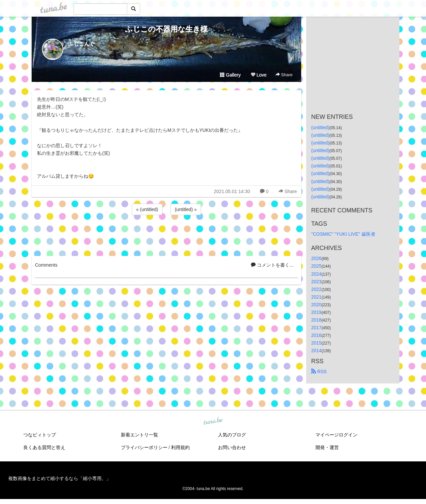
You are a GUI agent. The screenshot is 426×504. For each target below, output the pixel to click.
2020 (316, 305)
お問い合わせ (232, 447)
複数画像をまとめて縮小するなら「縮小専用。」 (60, 478)
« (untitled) (147, 209)
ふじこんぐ (82, 44)
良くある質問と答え (44, 447)
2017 (316, 328)
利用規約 (180, 447)
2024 (316, 274)
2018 (316, 320)
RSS (319, 372)
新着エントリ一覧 (139, 435)
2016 (316, 335)
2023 (316, 282)
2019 (316, 312)
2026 (316, 258)
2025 (316, 266)
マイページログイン (336, 435)
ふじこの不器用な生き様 (166, 29)
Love (259, 75)
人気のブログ (232, 435)
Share (284, 75)
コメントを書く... (272, 265)
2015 (316, 343)
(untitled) (320, 127)
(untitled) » (186, 209)
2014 (316, 351)
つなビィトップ (40, 435)
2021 (316, 297)
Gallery (230, 75)
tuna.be (213, 421)
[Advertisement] (166, 234)
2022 (316, 289)
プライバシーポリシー (144, 447)
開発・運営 (327, 447)
